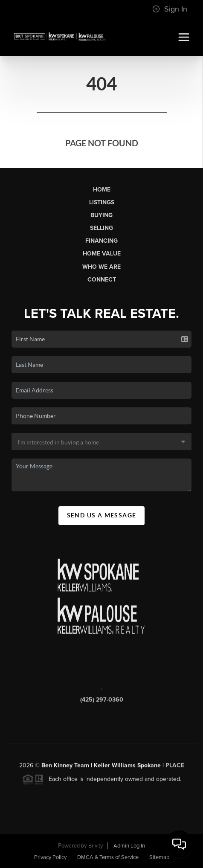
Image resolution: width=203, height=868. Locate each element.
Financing (101, 241)
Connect (102, 280)
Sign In (170, 9)
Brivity (96, 846)
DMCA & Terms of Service (108, 857)
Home (102, 190)
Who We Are (101, 267)
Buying (101, 215)
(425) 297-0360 (102, 702)
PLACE (175, 768)
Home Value (102, 254)
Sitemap (159, 857)
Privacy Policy (50, 857)
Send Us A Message (102, 515)
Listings (102, 202)
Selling (101, 228)
